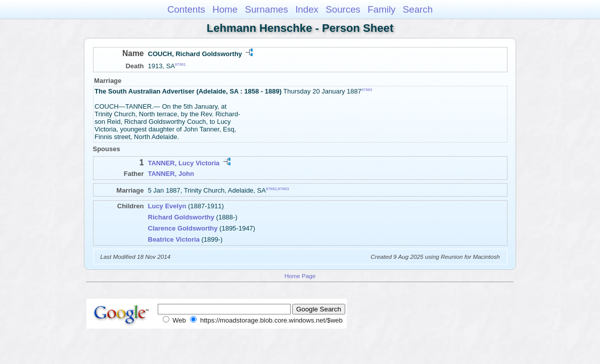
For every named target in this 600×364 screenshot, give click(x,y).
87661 (180, 64)
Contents (186, 9)
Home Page (300, 276)
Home (225, 9)
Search (418, 9)
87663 (284, 189)
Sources (343, 9)
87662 (367, 90)
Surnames (266, 9)
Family (381, 9)
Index (307, 9)
